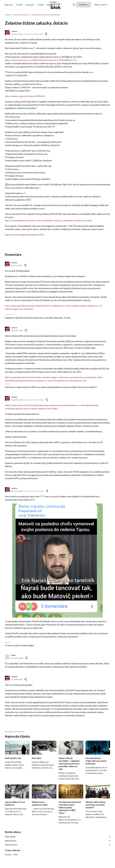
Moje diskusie (57, 841)
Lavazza (14, 31)
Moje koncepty (57, 845)
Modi (13, 655)
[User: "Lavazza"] (7, 33)
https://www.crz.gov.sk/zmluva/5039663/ (24, 96)
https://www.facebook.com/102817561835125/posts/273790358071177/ (40, 60)
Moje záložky (57, 837)
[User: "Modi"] (7, 657)
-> (25, 265)
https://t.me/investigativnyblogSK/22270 (24, 235)
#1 (46, 34)
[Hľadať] (74, 5)
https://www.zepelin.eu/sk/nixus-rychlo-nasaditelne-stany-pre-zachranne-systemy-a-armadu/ (48, 220)
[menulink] (9, 5)
